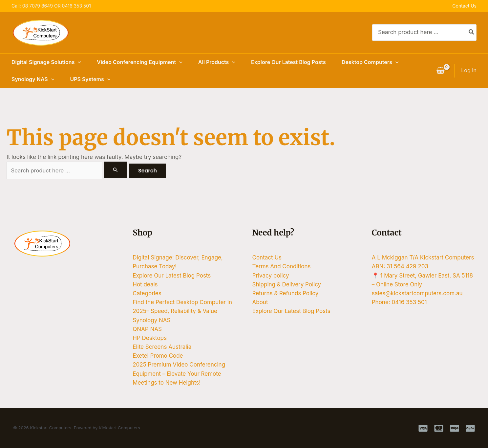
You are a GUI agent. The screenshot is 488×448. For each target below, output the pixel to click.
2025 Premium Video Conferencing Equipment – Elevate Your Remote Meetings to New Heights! (179, 374)
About (260, 302)
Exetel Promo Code (158, 356)
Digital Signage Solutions (46, 62)
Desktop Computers (370, 62)
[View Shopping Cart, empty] (440, 71)
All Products (217, 62)
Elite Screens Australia (162, 347)
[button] (78, 62)
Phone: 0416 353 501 (399, 302)
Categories (147, 294)
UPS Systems (90, 79)
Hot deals (145, 285)
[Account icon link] (469, 70)
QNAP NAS (147, 329)
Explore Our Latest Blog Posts (288, 62)
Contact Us (464, 6)
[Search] (472, 33)
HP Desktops (150, 338)
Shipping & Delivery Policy (287, 285)
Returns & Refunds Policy (286, 294)
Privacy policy (271, 276)
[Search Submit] (116, 170)
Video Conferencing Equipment (140, 62)
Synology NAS (33, 79)
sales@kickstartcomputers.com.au (417, 294)
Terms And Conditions (282, 267)
